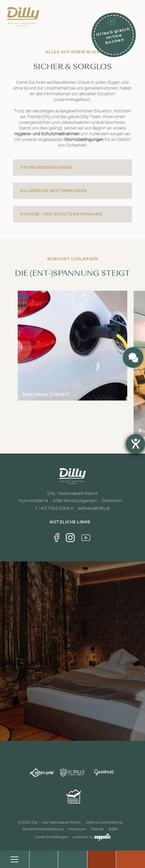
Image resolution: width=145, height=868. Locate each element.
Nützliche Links (72, 522)
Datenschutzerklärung (104, 822)
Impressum (77, 829)
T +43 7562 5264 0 (54, 508)
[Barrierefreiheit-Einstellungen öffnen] (136, 444)
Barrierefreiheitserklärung (43, 829)
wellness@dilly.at (94, 508)
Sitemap (97, 829)
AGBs (113, 829)
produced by (92, 837)
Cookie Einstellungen (51, 837)
